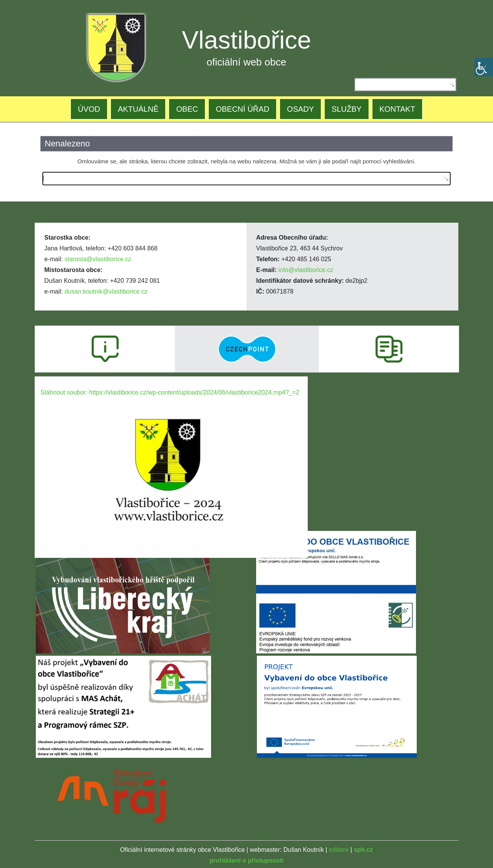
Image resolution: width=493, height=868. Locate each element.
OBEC (187, 109)
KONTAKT (397, 109)
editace (339, 850)
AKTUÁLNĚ (138, 109)
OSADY (300, 109)
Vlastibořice (246, 40)
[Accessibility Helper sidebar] (484, 67)
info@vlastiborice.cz (306, 270)
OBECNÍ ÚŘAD (242, 109)
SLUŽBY (347, 109)
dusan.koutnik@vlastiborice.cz (106, 291)
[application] (171, 453)
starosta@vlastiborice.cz (98, 259)
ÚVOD (89, 109)
